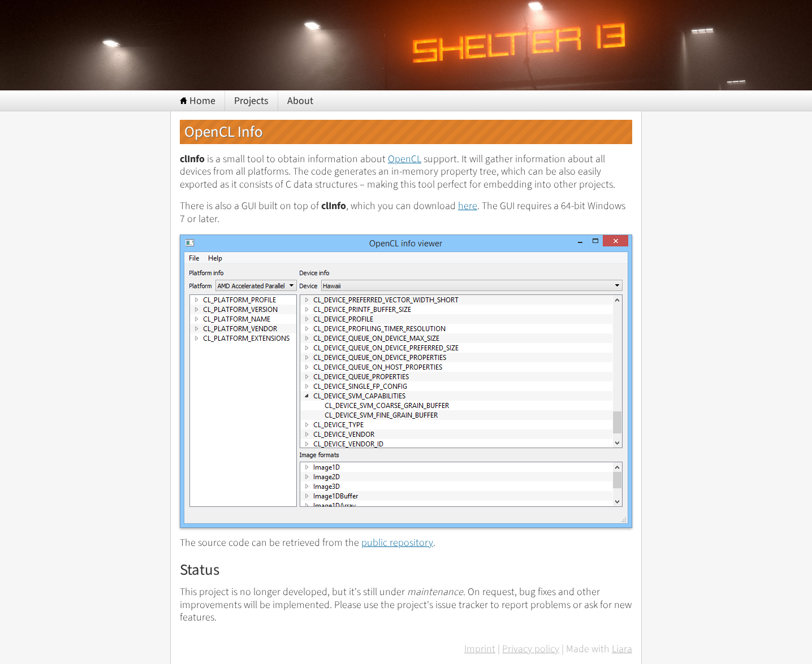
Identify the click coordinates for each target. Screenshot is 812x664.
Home (198, 101)
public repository (397, 543)
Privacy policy (531, 650)
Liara (622, 650)
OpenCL (405, 159)
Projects (251, 101)
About (300, 101)
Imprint (480, 650)
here (468, 206)
